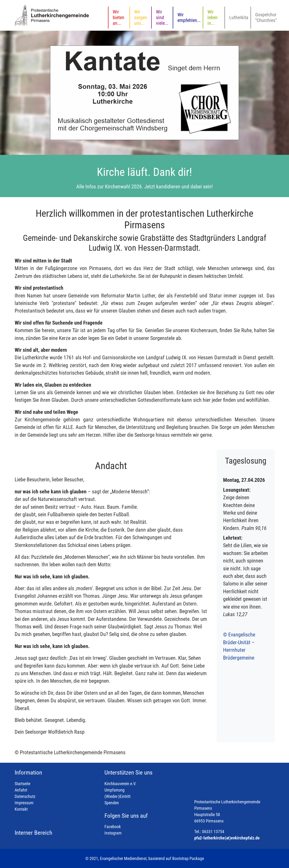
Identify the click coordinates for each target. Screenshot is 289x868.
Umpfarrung (114, 790)
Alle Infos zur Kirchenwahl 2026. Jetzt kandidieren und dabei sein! (144, 187)
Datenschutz (25, 796)
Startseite (22, 784)
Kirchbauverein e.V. (120, 784)
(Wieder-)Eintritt (117, 796)
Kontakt (21, 809)
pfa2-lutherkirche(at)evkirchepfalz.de (227, 838)
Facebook (113, 827)
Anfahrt (21, 790)
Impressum (24, 803)
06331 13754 (213, 832)
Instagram (113, 833)
